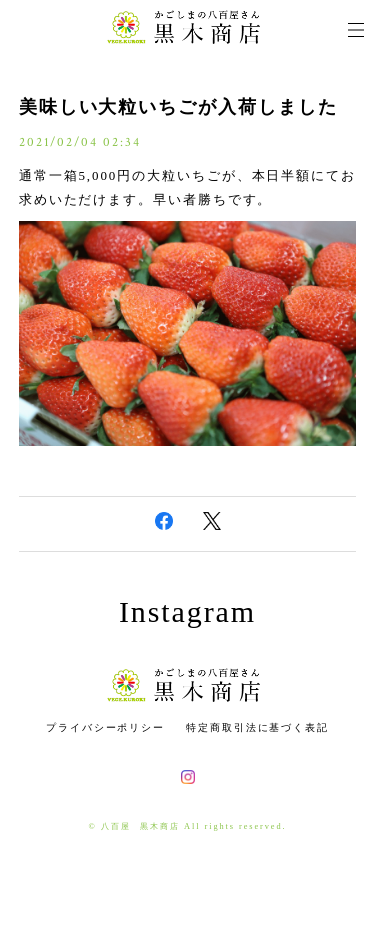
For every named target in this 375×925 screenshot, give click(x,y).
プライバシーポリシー (105, 727)
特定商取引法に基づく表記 (257, 727)
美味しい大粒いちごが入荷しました (178, 107)
